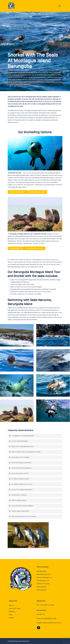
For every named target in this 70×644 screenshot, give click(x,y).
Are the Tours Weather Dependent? (21, 490)
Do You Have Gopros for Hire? (19, 473)
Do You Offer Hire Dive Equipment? (20, 468)
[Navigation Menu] (60, 6)
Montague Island (42, 571)
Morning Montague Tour (44, 574)
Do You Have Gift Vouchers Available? (21, 506)
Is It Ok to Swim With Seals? (18, 441)
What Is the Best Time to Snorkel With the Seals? (25, 452)
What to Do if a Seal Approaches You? (21, 446)
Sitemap (11, 618)
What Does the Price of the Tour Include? (22, 516)
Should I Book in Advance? (18, 495)
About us (12, 605)
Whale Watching (32, 289)
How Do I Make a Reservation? (19, 511)
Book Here (12, 612)
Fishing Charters (41, 590)
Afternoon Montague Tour (44, 577)
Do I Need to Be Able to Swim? (19, 479)
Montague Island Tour (37, 84)
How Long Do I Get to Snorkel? (19, 457)
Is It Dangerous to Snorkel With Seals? (21, 436)
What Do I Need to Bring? (18, 500)
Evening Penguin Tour (43, 581)
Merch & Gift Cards (15, 608)
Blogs (11, 615)
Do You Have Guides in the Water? (20, 463)
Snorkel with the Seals (43, 584)
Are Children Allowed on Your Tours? (21, 484)
